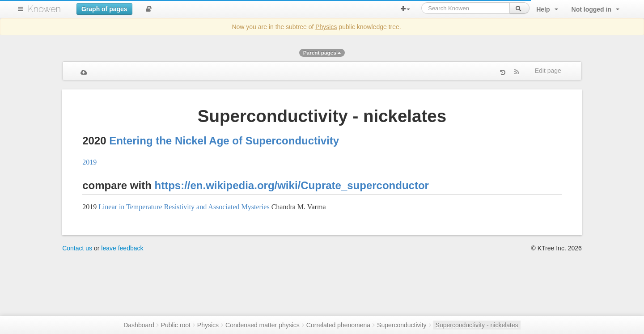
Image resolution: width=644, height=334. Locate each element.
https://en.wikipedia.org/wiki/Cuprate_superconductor (292, 185)
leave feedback (122, 248)
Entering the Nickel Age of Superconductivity (224, 141)
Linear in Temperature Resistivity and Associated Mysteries (184, 207)
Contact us (77, 248)
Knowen (44, 9)
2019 (89, 162)
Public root (176, 325)
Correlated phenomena (338, 325)
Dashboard (139, 325)
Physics (326, 27)
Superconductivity (402, 325)
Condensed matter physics (263, 325)
